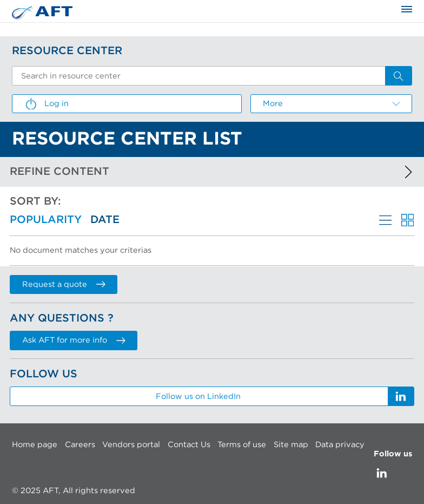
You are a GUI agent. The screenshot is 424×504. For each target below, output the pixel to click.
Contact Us (189, 445)
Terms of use (242, 445)
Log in (46, 104)
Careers (80, 445)
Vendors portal (131, 445)
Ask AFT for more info (74, 340)
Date (105, 220)
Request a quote (64, 284)
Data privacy (340, 445)
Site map (291, 445)
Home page (35, 445)
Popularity (46, 220)
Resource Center (67, 51)
